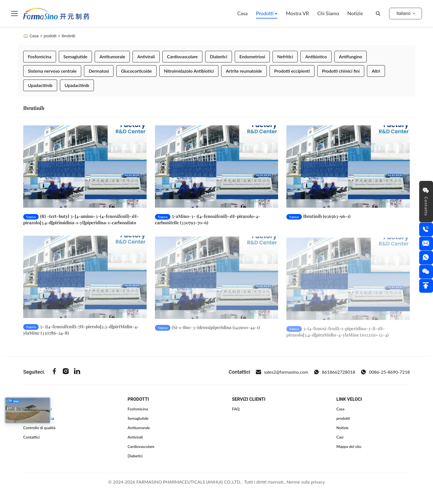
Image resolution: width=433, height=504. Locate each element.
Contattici (31, 437)
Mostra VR (297, 13)
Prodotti (266, 13)
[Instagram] (66, 372)
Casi (340, 437)
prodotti (50, 36)
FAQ (236, 409)
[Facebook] (54, 372)
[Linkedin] (77, 372)
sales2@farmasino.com (282, 372)
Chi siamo (328, 13)
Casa (242, 13)
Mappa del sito (349, 446)
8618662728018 (335, 372)
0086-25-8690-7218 (385, 372)
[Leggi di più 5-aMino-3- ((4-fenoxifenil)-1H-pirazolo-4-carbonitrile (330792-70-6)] (217, 167)
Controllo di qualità (39, 428)
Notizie (355, 13)
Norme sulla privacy (306, 482)
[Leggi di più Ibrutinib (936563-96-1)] (348, 167)
